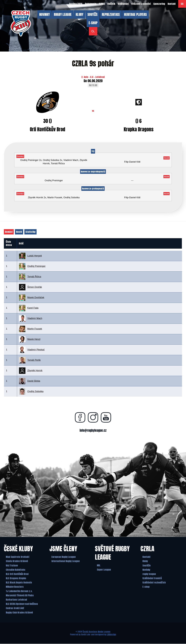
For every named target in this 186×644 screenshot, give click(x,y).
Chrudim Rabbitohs (16, 570)
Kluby (145, 561)
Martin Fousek (35, 329)
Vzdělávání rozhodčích (154, 583)
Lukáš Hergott (35, 256)
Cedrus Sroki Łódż (15, 608)
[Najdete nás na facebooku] (80, 417)
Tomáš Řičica (34, 277)
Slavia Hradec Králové (17, 561)
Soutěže (147, 566)
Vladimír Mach (35, 318)
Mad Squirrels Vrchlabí (18, 557)
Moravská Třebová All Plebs (20, 596)
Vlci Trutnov (12, 566)
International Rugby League (66, 561)
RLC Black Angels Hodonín (19, 583)
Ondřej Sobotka (35, 391)
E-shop (146, 587)
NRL (99, 566)
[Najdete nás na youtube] (106, 417)
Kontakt (146, 557)
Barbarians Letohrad (16, 600)
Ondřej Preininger (36, 266)
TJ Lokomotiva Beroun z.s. (19, 591)
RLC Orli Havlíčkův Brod (17, 574)
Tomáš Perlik (34, 360)
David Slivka (34, 381)
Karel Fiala (33, 308)
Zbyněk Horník (35, 371)
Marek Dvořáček (36, 297)
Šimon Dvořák (35, 287)
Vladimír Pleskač (36, 350)
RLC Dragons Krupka (16, 578)
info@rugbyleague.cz (93, 431)
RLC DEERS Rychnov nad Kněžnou (22, 604)
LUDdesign (111, 635)
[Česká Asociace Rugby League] (21, 23)
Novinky (146, 570)
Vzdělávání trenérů (152, 578)
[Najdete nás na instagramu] (93, 417)
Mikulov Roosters (15, 587)
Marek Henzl (34, 339)
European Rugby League (64, 557)
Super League (104, 570)
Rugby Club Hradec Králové (19, 613)
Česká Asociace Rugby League (97, 632)
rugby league (149, 574)
